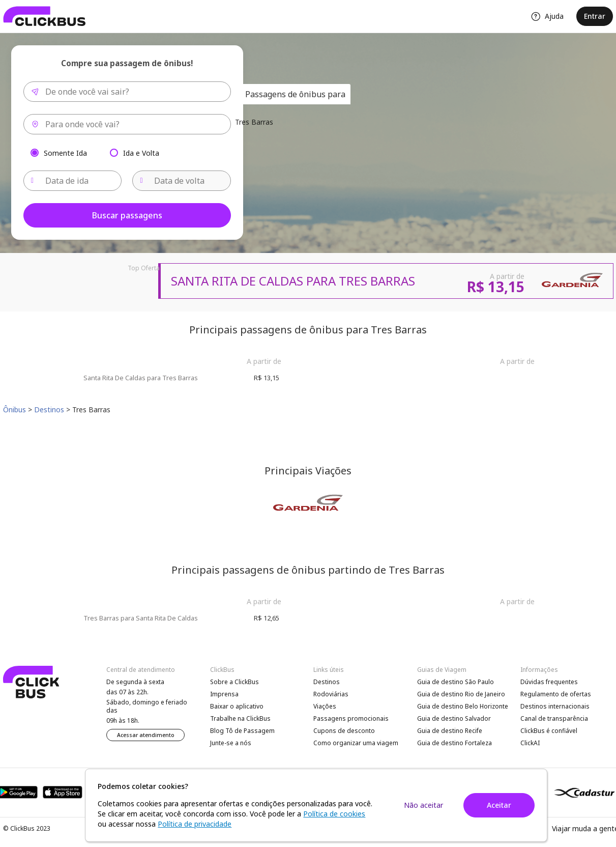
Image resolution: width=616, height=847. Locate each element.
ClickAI (530, 743)
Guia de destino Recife (450, 731)
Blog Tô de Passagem (242, 731)
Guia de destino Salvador (454, 718)
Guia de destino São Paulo (456, 682)
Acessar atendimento (146, 735)
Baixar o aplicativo (237, 706)
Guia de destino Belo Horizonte (463, 706)
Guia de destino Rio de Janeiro (461, 694)
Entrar (595, 16)
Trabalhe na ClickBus (240, 718)
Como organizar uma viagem (356, 743)
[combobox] (127, 92)
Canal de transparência (554, 718)
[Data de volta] (182, 181)
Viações (325, 706)
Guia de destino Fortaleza (454, 743)
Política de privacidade (195, 824)
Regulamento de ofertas (556, 694)
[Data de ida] (73, 181)
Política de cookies (334, 814)
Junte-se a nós (231, 743)
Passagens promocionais (351, 718)
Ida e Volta (141, 152)
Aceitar (499, 805)
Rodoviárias (331, 694)
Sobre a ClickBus (234, 682)
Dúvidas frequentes (549, 682)
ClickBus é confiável (549, 731)
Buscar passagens (127, 215)
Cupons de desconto (344, 731)
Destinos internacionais (555, 706)
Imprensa (224, 694)
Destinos (327, 682)
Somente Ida (65, 152)
